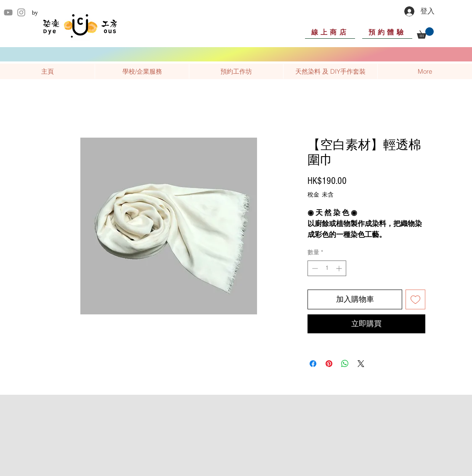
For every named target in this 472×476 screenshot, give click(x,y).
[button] (425, 33)
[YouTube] (8, 12)
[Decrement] (314, 268)
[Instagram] (21, 12)
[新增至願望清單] (415, 299)
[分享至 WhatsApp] (345, 364)
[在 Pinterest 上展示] (329, 364)
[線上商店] (330, 32)
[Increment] (340, 268)
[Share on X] (361, 364)
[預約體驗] (387, 32)
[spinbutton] (327, 268)
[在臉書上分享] (313, 364)
